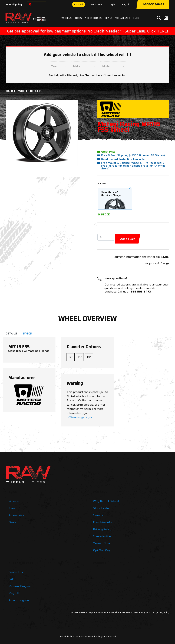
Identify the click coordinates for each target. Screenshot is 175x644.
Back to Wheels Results (24, 91)
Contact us (16, 572)
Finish (102, 183)
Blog (136, 18)
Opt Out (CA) (101, 550)
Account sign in (19, 600)
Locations (97, 4)
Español (79, 4)
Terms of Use (102, 543)
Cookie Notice (102, 536)
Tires (78, 18)
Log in (112, 4)
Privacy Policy (102, 529)
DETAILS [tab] (11, 333)
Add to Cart (128, 239)
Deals (109, 18)
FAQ (11, 579)
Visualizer (123, 18)
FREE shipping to (15, 4)
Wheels (67, 18)
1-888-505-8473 (153, 4)
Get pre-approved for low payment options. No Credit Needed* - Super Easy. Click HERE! (88, 31)
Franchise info (102, 522)
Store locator (101, 508)
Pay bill (126, 4)
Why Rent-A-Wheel (106, 501)
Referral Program (20, 586)
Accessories (93, 18)
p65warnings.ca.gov (80, 417)
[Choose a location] (30, 4)
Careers (98, 515)
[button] (14, 133)
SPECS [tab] (27, 333)
